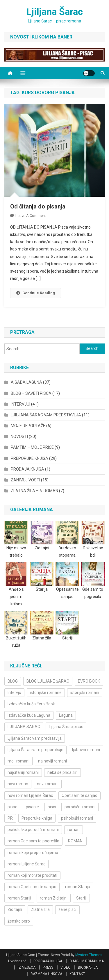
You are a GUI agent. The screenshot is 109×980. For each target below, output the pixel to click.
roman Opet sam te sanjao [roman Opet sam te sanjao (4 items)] (32, 887)
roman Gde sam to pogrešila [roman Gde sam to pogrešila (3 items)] (33, 841)
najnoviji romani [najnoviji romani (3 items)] (52, 761)
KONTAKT (77, 974)
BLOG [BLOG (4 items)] (13, 681)
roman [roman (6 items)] (74, 830)
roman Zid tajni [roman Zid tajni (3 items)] (54, 898)
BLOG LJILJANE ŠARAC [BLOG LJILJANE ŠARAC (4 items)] (48, 681)
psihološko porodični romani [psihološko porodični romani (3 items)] (33, 830)
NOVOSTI (19, 436)
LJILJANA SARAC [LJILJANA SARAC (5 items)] (24, 727)
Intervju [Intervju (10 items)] (14, 693)
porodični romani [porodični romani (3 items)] (80, 807)
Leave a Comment (31, 216)
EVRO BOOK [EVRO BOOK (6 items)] (89, 681)
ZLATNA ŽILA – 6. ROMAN (34, 491)
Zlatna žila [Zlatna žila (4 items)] (40, 909)
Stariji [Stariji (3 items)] (81, 898)
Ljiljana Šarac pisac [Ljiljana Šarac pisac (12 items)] (66, 727)
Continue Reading (36, 293)
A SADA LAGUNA (26, 382)
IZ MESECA (27, 967)
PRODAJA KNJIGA (27, 469)
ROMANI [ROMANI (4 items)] (76, 841)
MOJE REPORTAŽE (28, 426)
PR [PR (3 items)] (10, 818)
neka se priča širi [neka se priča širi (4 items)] (62, 772)
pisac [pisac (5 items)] (12, 807)
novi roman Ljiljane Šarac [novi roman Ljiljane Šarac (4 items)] (30, 795)
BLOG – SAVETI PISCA (31, 393)
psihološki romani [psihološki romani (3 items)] (77, 818)
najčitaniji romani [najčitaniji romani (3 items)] (23, 772)
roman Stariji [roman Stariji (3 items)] (19, 898)
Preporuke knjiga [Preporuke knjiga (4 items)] (37, 818)
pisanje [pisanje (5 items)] (32, 807)
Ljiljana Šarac (55, 12)
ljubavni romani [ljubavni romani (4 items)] (86, 750)
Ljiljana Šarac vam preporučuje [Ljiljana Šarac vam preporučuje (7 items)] (35, 750)
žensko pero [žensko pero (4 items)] (19, 921)
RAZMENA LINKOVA (46, 974)
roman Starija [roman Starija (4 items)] (78, 887)
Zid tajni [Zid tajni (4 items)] (15, 909)
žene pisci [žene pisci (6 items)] (67, 909)
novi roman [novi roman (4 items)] (18, 784)
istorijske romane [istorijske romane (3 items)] (46, 693)
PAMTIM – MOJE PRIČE (32, 447)
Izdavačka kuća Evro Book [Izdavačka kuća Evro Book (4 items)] (31, 704)
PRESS (48, 967)
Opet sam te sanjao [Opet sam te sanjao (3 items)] (79, 795)
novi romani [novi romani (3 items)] (48, 784)
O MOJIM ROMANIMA (87, 961)
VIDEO (66, 967)
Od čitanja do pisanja (38, 206)
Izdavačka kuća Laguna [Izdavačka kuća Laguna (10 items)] (29, 715)
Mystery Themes (89, 955)
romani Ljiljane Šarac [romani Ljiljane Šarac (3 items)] (26, 864)
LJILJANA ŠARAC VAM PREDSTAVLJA (46, 415)
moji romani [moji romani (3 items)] (18, 761)
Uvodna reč (17, 961)
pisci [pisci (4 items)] (52, 807)
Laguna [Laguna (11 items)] (66, 715)
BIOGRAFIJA (88, 967)
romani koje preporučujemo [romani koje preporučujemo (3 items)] (33, 853)
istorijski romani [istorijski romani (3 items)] (85, 693)
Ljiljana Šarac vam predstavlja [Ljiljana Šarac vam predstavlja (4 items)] (35, 738)
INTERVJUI (20, 404)
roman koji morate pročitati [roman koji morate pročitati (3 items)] (32, 875)
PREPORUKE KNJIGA (30, 458)
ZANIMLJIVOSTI (25, 480)
